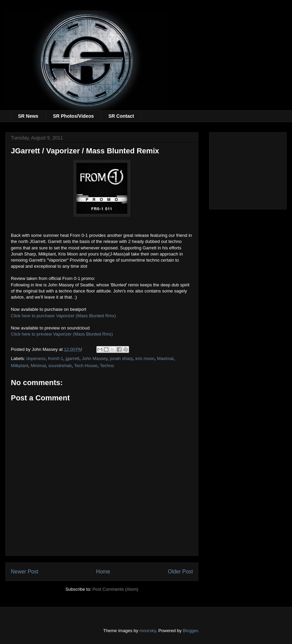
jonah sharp (122, 358)
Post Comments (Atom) (115, 589)
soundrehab (60, 366)
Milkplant (20, 366)
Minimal (39, 366)
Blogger (190, 631)
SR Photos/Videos (73, 116)
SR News (28, 116)
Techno (107, 366)
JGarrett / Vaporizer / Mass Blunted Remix (85, 151)
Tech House (86, 366)
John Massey (95, 358)
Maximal (165, 358)
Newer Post (25, 572)
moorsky (148, 631)
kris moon (145, 358)
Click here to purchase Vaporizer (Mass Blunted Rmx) (63, 316)
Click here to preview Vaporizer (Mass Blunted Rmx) (62, 334)
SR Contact (121, 116)
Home (103, 572)
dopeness (36, 358)
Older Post (180, 572)
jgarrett (72, 358)
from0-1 (56, 358)
